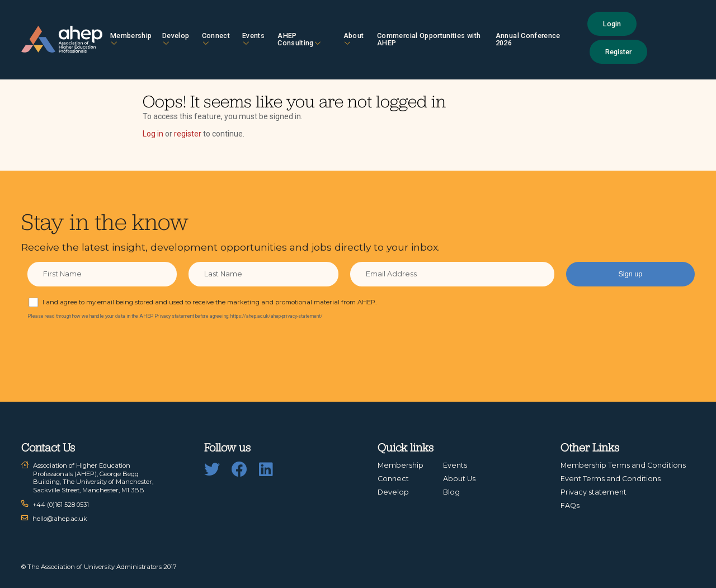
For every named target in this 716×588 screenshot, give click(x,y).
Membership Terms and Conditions (623, 465)
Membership (131, 39)
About (354, 39)
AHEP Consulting (299, 39)
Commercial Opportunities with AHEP (429, 39)
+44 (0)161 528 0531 (61, 505)
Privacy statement (593, 492)
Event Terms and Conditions (611, 479)
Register (618, 52)
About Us (459, 479)
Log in (153, 134)
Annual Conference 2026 (528, 39)
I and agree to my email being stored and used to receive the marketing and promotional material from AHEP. (209, 302)
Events (253, 39)
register (188, 134)
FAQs (570, 505)
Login (612, 24)
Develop (176, 39)
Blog (451, 492)
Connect (216, 39)
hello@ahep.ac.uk (60, 519)
